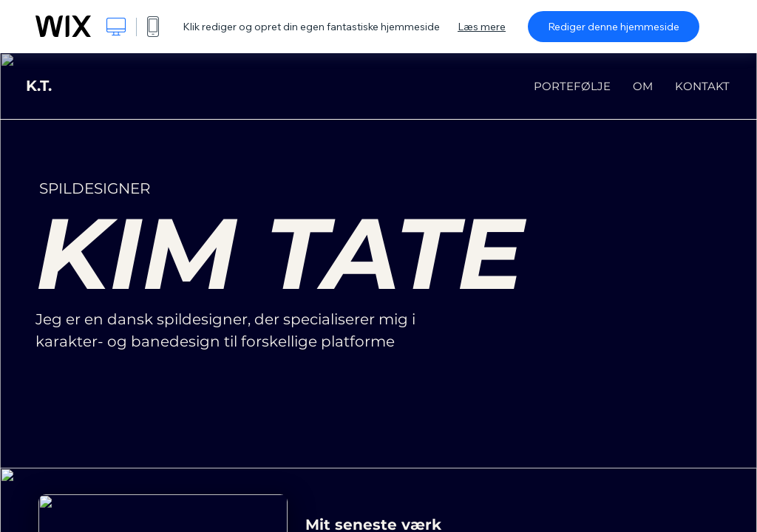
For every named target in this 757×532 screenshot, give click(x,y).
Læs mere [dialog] (482, 27)
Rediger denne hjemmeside (614, 27)
